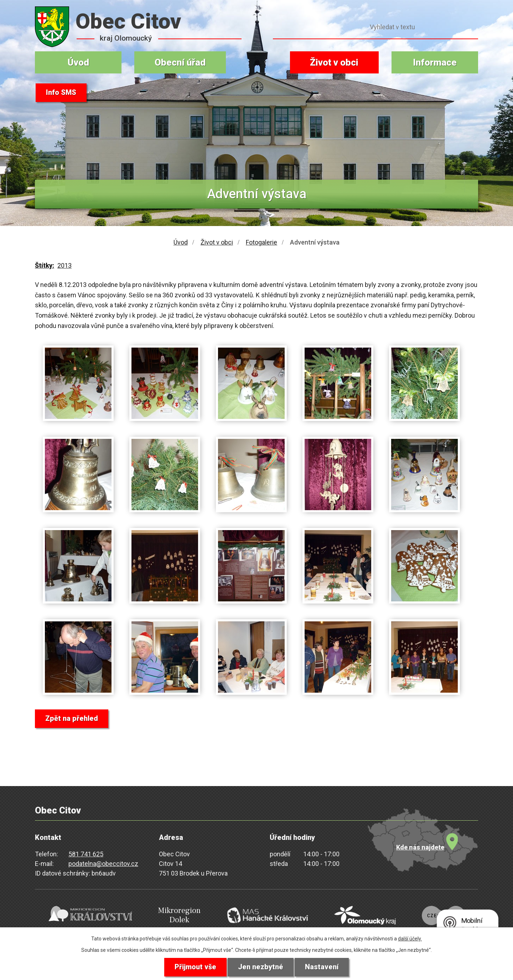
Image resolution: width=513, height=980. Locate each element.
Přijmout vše (195, 967)
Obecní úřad (180, 62)
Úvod (78, 62)
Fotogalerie (261, 242)
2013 (64, 265)
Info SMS (61, 93)
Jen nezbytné (261, 967)
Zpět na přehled (72, 719)
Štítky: (45, 265)
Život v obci (334, 62)
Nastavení (322, 967)
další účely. (410, 939)
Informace (435, 62)
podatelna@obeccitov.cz (103, 864)
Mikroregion (173, 915)
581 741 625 (86, 854)
